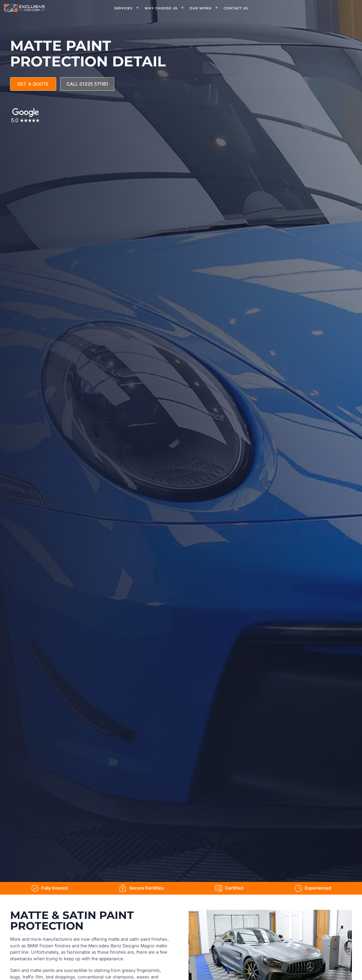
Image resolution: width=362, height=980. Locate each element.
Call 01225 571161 (87, 84)
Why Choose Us (166, 8)
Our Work (205, 8)
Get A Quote (33, 84)
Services (128, 8)
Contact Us (236, 8)
